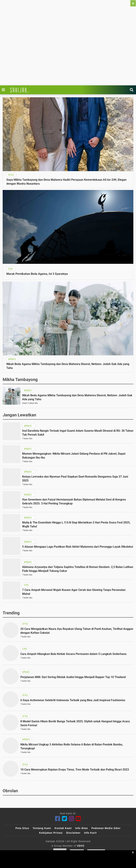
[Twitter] (65, 819)
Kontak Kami (63, 828)
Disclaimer (73, 833)
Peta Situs (22, 828)
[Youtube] (78, 819)
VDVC (81, 846)
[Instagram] (71, 819)
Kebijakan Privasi (51, 833)
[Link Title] (4, 90)
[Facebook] (58, 819)
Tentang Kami (42, 828)
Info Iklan (82, 828)
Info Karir (90, 833)
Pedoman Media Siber (106, 828)
